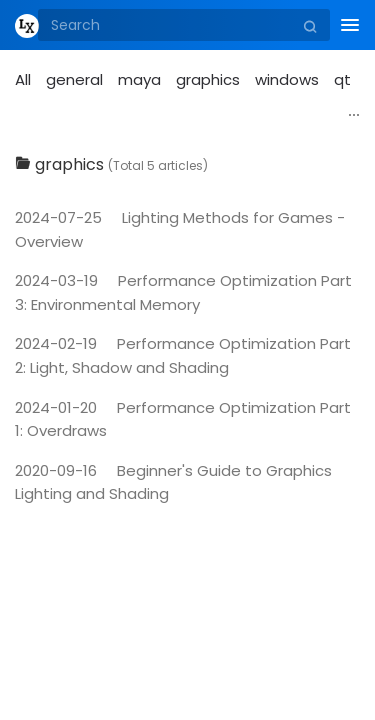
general (74, 79)
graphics (208, 79)
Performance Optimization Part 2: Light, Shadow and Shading (183, 355)
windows (287, 79)
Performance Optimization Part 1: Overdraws (183, 419)
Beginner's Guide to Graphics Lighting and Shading (173, 482)
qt (342, 79)
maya (139, 79)
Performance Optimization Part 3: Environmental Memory (183, 292)
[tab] (187, 165)
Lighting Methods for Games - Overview (180, 229)
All (23, 79)
